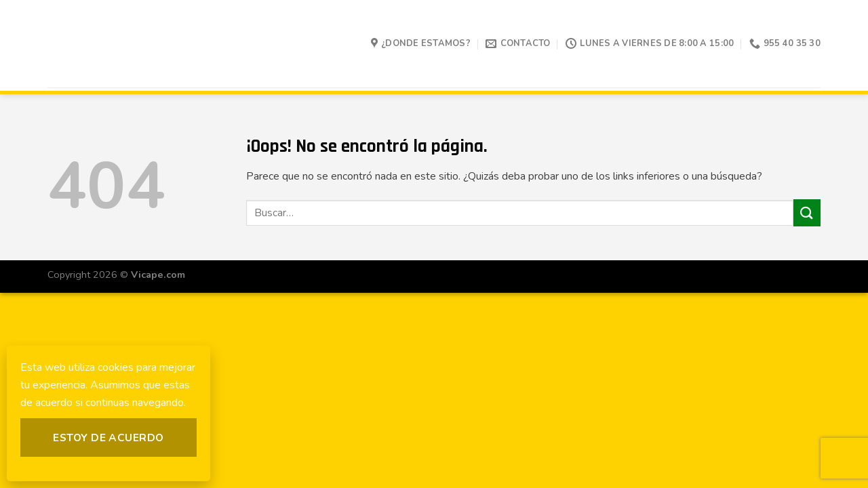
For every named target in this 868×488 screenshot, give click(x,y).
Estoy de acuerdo (108, 438)
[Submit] (807, 212)
